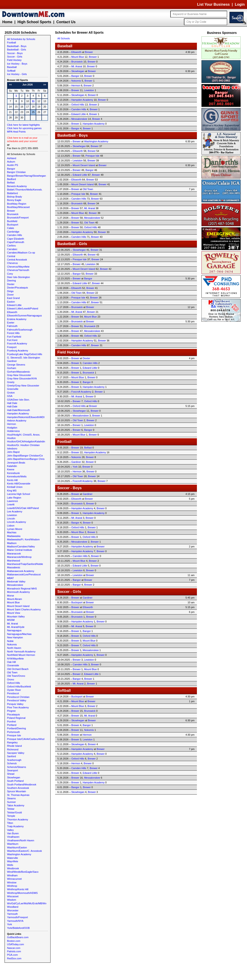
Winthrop (12, 886)
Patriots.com (14, 951)
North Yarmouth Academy (21, 652)
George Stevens (16, 365)
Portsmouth (13, 732)
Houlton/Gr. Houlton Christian (23, 445)
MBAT (10, 578)
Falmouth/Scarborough (20, 330)
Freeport (12, 347)
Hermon (11, 424)
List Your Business (213, 4)
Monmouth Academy (18, 592)
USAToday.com (15, 944)
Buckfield (12, 221)
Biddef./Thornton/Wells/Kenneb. (25, 190)
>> (45, 85)
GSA (10, 396)
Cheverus (12, 263)
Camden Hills (14, 235)
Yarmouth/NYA (15, 921)
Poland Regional (16, 718)
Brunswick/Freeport (18, 218)
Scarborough (14, 760)
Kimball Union (15, 487)
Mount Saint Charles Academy (24, 609)
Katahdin (12, 466)
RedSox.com (14, 958)
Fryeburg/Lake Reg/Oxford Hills (25, 354)
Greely (11, 382)
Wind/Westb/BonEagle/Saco (23, 872)
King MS (12, 491)
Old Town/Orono (16, 676)
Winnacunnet (14, 879)
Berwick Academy (17, 186)
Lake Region (14, 498)
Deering (11, 281)
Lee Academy (15, 511)
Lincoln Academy (17, 522)
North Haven (14, 648)
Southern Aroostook (18, 788)
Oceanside (13, 665)
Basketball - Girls (17, 50)
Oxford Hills (14, 683)
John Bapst (13, 452)
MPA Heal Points (16, 132)
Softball (11, 71)
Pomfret (11, 722)
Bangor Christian (16, 172)
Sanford (11, 756)
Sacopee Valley (16, 753)
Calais (11, 228)
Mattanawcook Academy (21, 571)
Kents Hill (12, 480)
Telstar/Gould (14, 812)
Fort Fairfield (14, 337)
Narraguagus (14, 630)
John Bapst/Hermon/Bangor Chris (26, 459)
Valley (10, 830)
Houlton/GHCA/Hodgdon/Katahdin (26, 441)
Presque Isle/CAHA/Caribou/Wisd (26, 739)
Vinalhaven (13, 837)
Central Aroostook (17, 260)
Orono (11, 679)
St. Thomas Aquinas (18, 795)
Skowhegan (14, 777)
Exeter (11, 323)
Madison (12, 543)
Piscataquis (13, 714)
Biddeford (12, 193)
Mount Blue (13, 602)
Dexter (11, 284)
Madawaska (14, 536)
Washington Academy (19, 854)
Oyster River (14, 690)
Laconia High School (19, 494)
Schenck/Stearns (17, 767)
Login (240, 4)
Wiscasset (13, 896)
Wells (10, 865)
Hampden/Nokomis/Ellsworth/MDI (26, 417)
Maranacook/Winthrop (19, 557)
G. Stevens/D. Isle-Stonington (24, 358)
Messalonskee (15, 585)
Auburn (11, 162)
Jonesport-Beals (16, 463)
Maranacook (14, 554)
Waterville (13, 858)
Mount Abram (14, 599)
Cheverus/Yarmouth (18, 270)
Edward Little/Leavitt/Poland (23, 308)
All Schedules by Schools (21, 39)
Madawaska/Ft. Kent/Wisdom (23, 539)
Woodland (13, 907)
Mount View (14, 613)
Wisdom (12, 900)
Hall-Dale (12, 406)
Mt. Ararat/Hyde (16, 627)
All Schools (64, 38)
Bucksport (13, 225)
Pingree (11, 711)
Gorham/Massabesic (19, 372)
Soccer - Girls (15, 57)
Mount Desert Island (18, 606)
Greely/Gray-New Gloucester (23, 386)
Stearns (11, 798)
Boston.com (14, 941)
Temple (11, 816)
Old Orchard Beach (18, 669)
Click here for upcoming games (24, 128)
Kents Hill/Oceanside (19, 484)
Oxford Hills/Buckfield (19, 687)
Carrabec (12, 249)
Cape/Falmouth (16, 242)
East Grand (13, 298)
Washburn (13, 844)
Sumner (11, 802)
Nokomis (12, 644)
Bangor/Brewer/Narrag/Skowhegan (27, 176)
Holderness (13, 431)
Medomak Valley (16, 581)
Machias (12, 532)
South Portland (15, 781)
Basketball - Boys (17, 46)
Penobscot (13, 693)
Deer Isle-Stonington (18, 277)
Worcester (13, 910)
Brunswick (13, 214)
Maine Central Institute (20, 550)
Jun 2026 (28, 85)
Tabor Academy (16, 805)
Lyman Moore (15, 529)
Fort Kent (12, 340)
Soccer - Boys (15, 53)
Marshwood (14, 561)
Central (11, 256)
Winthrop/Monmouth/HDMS (22, 893)
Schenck (12, 763)
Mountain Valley (16, 617)
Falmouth (12, 326)
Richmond (13, 749)
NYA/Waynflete (15, 659)
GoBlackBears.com (18, 937)
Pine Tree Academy (18, 707)
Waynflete (13, 861)
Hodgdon (12, 428)
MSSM (11, 620)
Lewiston (12, 515)
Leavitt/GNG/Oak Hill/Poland (23, 508)
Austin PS (13, 165)
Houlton (11, 438)
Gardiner (12, 361)
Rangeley (12, 742)
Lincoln (11, 519)
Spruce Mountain (17, 791)
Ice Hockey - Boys (17, 64)
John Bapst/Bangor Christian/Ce (25, 456)
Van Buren (13, 833)
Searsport (13, 770)
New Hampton (15, 637)
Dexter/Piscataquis (18, 288)
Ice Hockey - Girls (17, 74)
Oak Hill (11, 662)
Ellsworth (12, 312)
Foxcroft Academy (17, 343)
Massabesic (14, 567)
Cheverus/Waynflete (18, 267)
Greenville (13, 389)
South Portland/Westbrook (22, 785)
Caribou (11, 246)
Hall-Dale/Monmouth (18, 410)
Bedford (11, 179)
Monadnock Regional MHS (22, 589)
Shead (11, 774)
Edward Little (14, 305)
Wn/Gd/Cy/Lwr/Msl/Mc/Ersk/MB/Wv (27, 903)
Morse (11, 596)
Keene (11, 469)
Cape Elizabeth (16, 239)
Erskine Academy (17, 319)
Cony (10, 274)
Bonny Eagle (14, 200)
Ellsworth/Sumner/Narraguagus (24, 316)
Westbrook (13, 868)
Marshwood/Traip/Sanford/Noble (25, 564)
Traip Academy (15, 826)
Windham (12, 875)
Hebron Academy (17, 421)
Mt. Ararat (13, 624)
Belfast (11, 183)
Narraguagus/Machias (19, 634)
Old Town (12, 672)
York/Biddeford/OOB (18, 928)
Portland (12, 725)
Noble (10, 641)
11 (33, 101)
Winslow (12, 882)
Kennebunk (13, 473)
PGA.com (12, 955)
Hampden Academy (18, 414)
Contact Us (66, 22)
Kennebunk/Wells (17, 476)
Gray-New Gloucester (19, 375)
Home (7, 22)
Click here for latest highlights (23, 125)
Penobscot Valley (17, 700)
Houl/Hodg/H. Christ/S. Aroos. (24, 435)
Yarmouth (12, 914)
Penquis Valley (15, 704)
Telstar (11, 809)
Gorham (12, 368)
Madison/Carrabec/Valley (21, 546)
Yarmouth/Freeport (18, 917)
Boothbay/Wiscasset (18, 207)
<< (10, 85)
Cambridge (13, 232)
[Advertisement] (222, 391)
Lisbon (11, 526)
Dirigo (10, 291)
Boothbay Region (17, 204)
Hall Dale (12, 403)
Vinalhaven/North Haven (21, 840)
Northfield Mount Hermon (21, 655)
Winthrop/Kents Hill (18, 889)
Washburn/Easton (17, 847)
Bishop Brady (14, 197)
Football (11, 43)
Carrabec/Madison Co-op (21, 253)
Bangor (11, 169)
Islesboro (12, 449)
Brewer (11, 211)
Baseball (12, 67)
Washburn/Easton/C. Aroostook (24, 851)
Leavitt (11, 504)
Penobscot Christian (18, 697)
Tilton (10, 823)
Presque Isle (14, 735)
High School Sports (34, 22)
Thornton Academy (18, 820)
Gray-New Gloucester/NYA (22, 378)
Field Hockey (14, 60)
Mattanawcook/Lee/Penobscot (24, 574)
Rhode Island (14, 746)
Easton (11, 302)
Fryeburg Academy (18, 351)
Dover (10, 295)
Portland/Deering (17, 728)
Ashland (12, 158)
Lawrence (13, 501)
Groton (11, 393)
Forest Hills (13, 333)
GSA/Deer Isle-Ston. (18, 400)
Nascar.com (14, 948)
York (10, 924)
